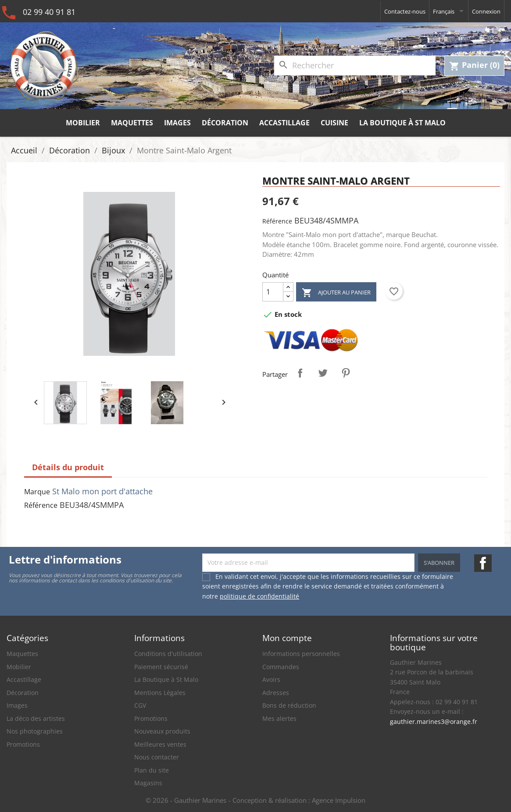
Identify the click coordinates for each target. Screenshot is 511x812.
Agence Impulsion (339, 800)
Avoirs (271, 679)
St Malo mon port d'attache (102, 491)
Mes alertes (279, 718)
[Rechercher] (355, 66)
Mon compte (287, 638)
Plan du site (152, 770)
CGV (140, 705)
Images (177, 123)
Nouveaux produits (162, 731)
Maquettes (132, 123)
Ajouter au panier (336, 293)
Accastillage (284, 123)
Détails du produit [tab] (68, 467)
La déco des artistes (36, 718)
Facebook (483, 563)
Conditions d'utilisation (168, 654)
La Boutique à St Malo (402, 123)
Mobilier (83, 123)
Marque (37, 492)
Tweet (323, 373)
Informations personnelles (301, 654)
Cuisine (334, 123)
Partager (300, 373)
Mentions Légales (160, 693)
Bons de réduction (289, 705)
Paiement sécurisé (161, 667)
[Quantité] (273, 292)
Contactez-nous (405, 11)
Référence (277, 221)
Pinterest (346, 373)
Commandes (281, 667)
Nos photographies (35, 731)
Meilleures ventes (160, 744)
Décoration (225, 123)
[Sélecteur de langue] (449, 11)
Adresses (276, 693)
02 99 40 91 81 (49, 12)
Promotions (23, 744)
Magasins (148, 783)
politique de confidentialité (259, 596)
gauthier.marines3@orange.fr (434, 722)
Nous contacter (157, 757)
